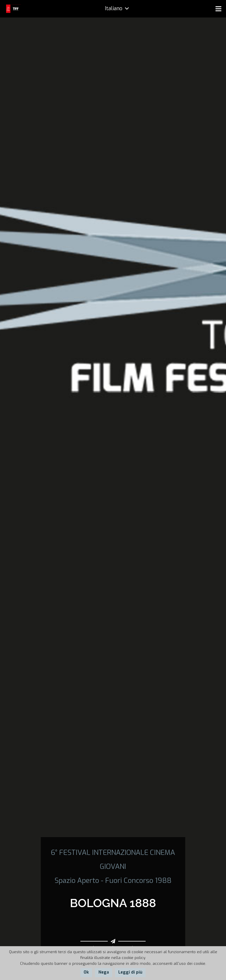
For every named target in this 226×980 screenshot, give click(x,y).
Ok (86, 972)
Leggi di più (130, 972)
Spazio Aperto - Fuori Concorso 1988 (113, 881)
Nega (104, 972)
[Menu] (218, 9)
